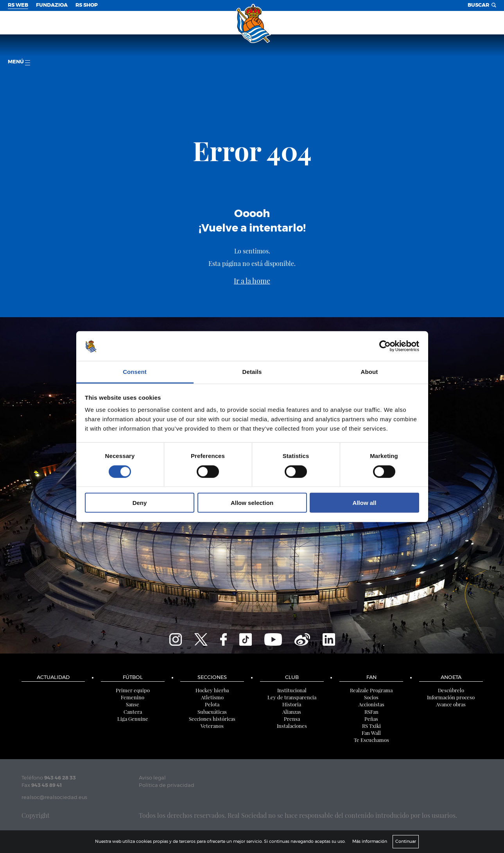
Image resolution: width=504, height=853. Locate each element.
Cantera (133, 712)
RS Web (18, 5)
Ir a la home (252, 281)
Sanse (133, 704)
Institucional (292, 690)
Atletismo (212, 697)
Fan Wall (371, 733)
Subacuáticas (212, 712)
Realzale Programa (371, 690)
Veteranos (212, 726)
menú (19, 62)
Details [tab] (252, 372)
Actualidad (53, 678)
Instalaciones (292, 726)
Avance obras (451, 704)
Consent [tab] (135, 372)
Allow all (365, 503)
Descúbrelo (451, 690)
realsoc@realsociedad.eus (54, 798)
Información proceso (451, 697)
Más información (370, 841)
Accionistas (371, 704)
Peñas (371, 719)
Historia (292, 704)
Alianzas (292, 712)
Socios (371, 697)
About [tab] (369, 372)
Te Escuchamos (371, 740)
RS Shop (87, 5)
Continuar (406, 841)
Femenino (133, 697)
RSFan (371, 712)
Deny (140, 503)
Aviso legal (152, 778)
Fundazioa (52, 5)
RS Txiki (371, 726)
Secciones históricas (212, 719)
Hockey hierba (212, 690)
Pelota (212, 704)
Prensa (292, 719)
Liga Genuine (133, 719)
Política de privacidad (167, 786)
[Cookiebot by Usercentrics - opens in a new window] (385, 346)
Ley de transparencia (292, 697)
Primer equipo (133, 690)
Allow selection (252, 503)
